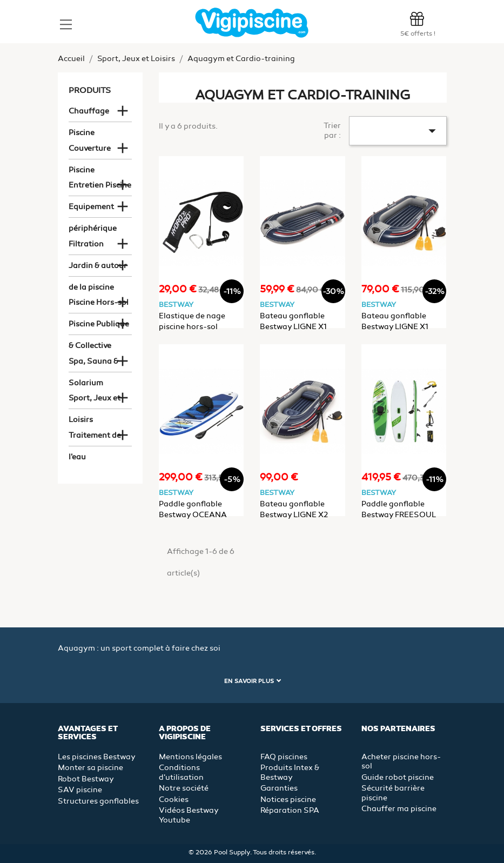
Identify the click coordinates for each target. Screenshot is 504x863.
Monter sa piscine (90, 768)
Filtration (86, 244)
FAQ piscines (284, 757)
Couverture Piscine (90, 152)
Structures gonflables (98, 801)
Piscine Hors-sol (99, 302)
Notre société (184, 788)
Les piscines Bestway (97, 757)
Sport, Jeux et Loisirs (95, 401)
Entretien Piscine (100, 185)
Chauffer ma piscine (399, 809)
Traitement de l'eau (95, 439)
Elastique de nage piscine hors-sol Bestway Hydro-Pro (196, 327)
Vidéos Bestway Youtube (189, 815)
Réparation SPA (290, 810)
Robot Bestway (86, 779)
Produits (90, 90)
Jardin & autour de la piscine (98, 269)
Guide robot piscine (398, 777)
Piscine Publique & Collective (99, 327)
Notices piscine (288, 800)
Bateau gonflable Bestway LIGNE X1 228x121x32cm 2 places (302, 327)
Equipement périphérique (93, 210)
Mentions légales (190, 757)
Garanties (279, 788)
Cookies (174, 800)
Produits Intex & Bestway (290, 772)
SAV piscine (80, 790)
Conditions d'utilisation (181, 772)
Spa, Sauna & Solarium (93, 364)
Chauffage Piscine (89, 114)
